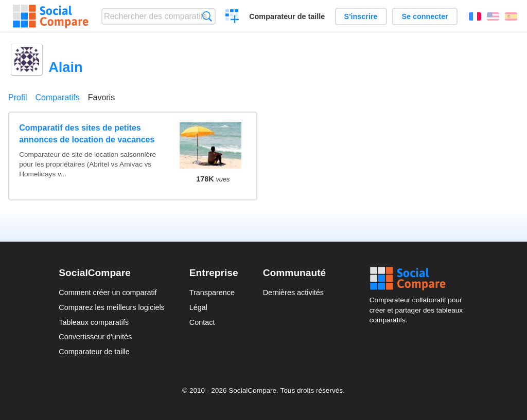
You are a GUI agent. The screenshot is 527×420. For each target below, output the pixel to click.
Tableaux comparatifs (94, 322)
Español (511, 16)
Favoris (101, 97)
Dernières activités (293, 293)
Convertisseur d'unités (95, 337)
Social (419, 279)
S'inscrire (361, 16)
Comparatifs (57, 97)
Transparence (212, 293)
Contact (202, 322)
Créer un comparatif (232, 17)
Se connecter (425, 16)
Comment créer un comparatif (108, 293)
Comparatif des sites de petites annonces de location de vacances (87, 133)
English (493, 16)
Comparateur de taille (287, 16)
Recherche (207, 16)
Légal (198, 307)
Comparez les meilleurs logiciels (112, 307)
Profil (17, 97)
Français (475, 16)
